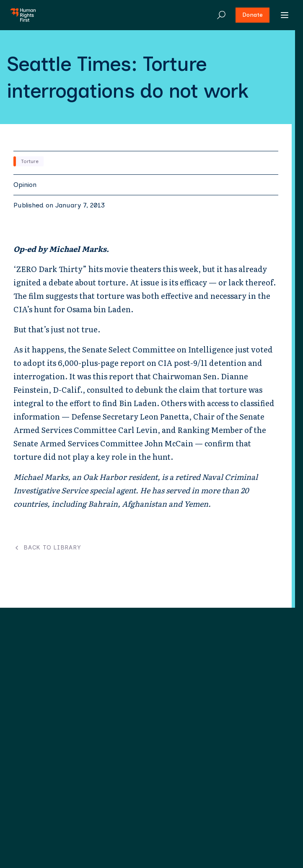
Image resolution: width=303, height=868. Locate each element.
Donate (252, 15)
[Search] (221, 15)
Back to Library (47, 548)
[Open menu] (285, 15)
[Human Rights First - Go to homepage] (23, 15)
